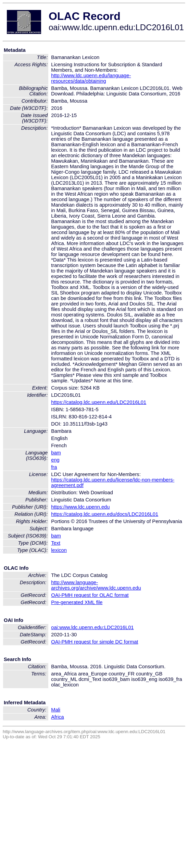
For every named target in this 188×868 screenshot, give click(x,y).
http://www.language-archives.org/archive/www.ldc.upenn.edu (96, 585)
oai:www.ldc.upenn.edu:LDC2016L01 (92, 627)
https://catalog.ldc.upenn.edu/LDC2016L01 (99, 402)
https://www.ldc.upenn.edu (80, 507)
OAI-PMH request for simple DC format (95, 642)
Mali (56, 710)
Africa (57, 717)
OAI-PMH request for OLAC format (90, 595)
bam (56, 453)
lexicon (59, 550)
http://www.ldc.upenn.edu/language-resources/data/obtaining (91, 78)
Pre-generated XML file (77, 602)
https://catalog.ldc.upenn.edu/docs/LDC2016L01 (105, 514)
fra (54, 467)
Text (56, 543)
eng (55, 460)
